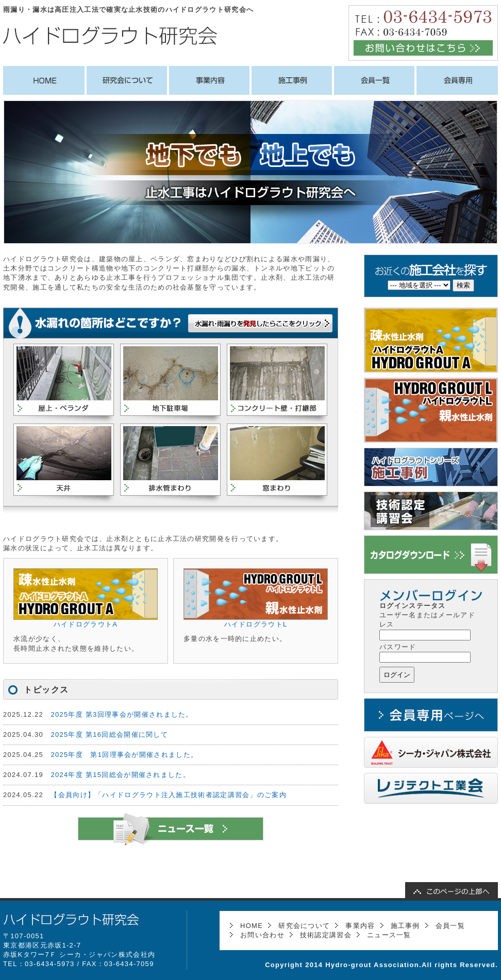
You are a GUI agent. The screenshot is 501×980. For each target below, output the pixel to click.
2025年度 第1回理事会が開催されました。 (124, 755)
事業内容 (360, 926)
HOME (252, 926)
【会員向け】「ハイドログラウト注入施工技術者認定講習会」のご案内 (169, 795)
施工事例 (405, 926)
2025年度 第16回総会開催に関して (109, 734)
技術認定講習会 (326, 935)
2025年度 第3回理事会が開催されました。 (122, 714)
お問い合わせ (262, 935)
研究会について (304, 926)
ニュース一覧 (389, 935)
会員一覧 (450, 926)
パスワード (398, 647)
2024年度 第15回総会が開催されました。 (120, 775)
